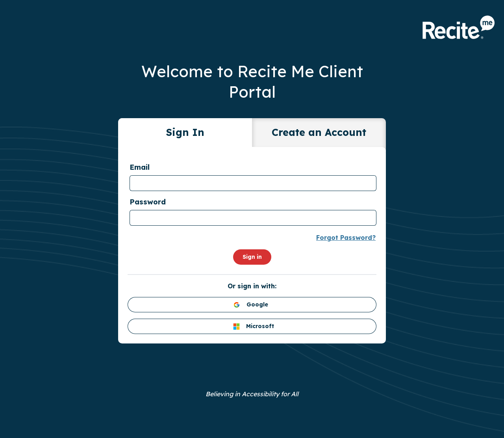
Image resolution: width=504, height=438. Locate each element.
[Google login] (252, 305)
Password (148, 202)
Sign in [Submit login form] (252, 257)
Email (140, 167)
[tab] (185, 134)
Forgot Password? (346, 238)
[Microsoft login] (252, 326)
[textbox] (253, 183)
